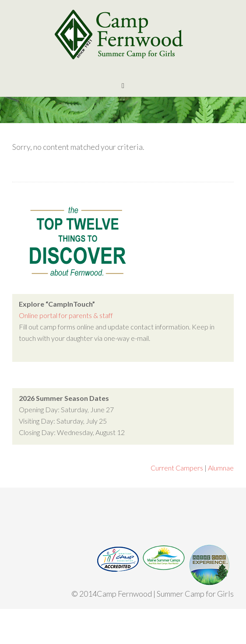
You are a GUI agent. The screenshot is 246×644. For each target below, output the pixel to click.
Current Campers (177, 468)
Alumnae (221, 468)
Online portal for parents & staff (66, 315)
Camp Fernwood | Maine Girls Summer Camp (123, 35)
